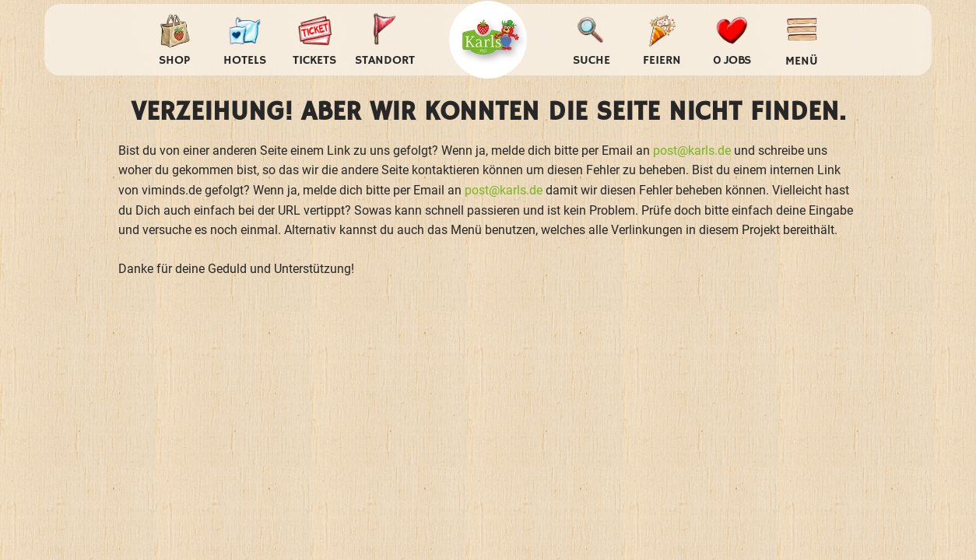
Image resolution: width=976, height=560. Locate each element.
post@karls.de (692, 150)
